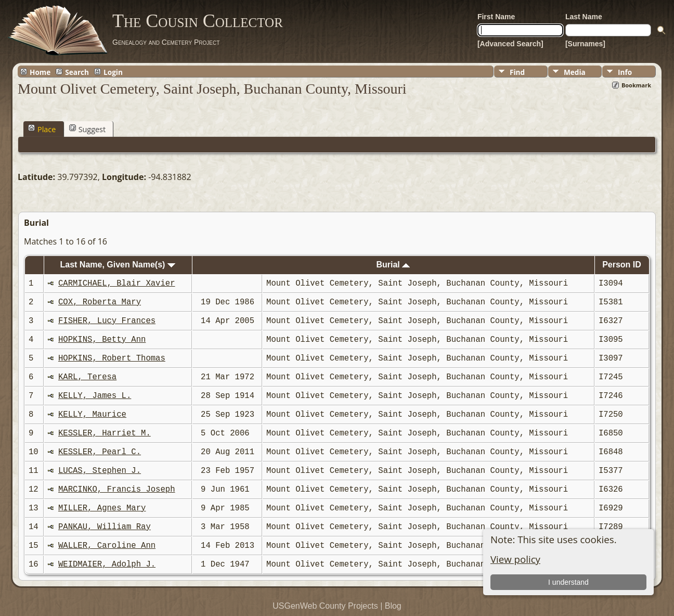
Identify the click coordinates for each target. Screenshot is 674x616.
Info (625, 72)
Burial (393, 265)
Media (575, 72)
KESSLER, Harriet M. (105, 433)
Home (40, 72)
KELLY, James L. (95, 396)
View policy (515, 559)
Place (42, 129)
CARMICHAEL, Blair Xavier (117, 284)
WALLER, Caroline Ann (107, 546)
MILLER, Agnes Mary (102, 508)
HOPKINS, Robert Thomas (112, 358)
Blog (393, 606)
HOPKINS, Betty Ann (102, 340)
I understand (568, 582)
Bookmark (636, 85)
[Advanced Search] (510, 44)
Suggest (87, 129)
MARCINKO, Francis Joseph (117, 490)
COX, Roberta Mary (100, 302)
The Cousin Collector (198, 21)
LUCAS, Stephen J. (100, 471)
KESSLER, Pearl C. (100, 452)
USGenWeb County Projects (325, 606)
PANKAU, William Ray (105, 527)
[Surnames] (585, 44)
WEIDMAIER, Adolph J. (107, 564)
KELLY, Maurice (92, 415)
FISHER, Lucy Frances (107, 321)
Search (77, 72)
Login (113, 72)
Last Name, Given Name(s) (118, 265)
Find (517, 72)
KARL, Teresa (87, 377)
